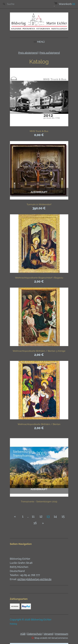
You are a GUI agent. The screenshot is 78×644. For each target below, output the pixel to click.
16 (35, 523)
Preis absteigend (28, 53)
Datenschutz (35, 634)
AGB (23, 634)
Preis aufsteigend (50, 53)
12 (41, 516)
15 (63, 516)
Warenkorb (67, 4)
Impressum (62, 634)
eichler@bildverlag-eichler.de (35, 579)
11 (33, 516)
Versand (48, 634)
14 (55, 516)
